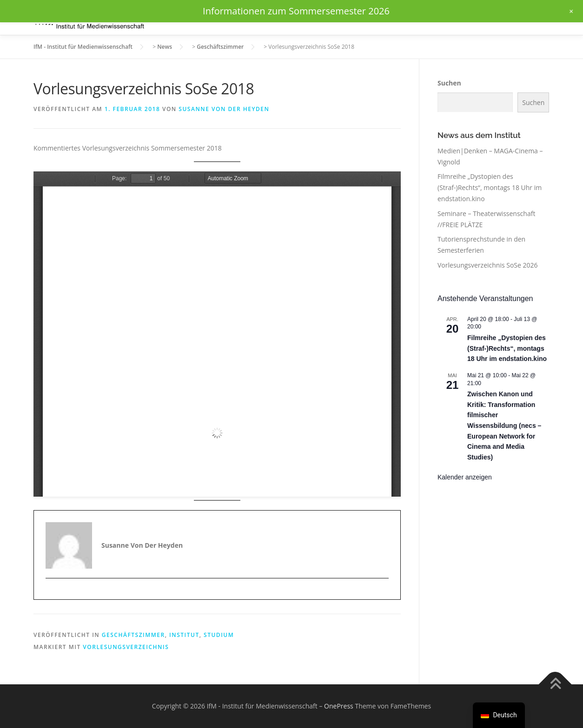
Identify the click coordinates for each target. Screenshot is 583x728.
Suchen (449, 83)
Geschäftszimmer (133, 635)
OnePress (339, 706)
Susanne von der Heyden (224, 109)
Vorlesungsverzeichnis (126, 647)
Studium (219, 635)
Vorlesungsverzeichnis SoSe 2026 (488, 265)
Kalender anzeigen (465, 477)
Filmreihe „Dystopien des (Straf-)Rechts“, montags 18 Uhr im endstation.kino (490, 187)
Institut (184, 635)
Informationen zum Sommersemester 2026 (296, 11)
